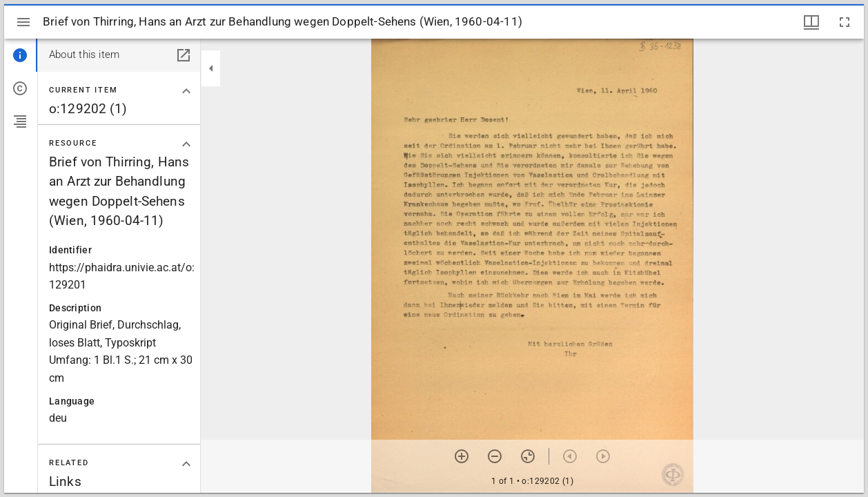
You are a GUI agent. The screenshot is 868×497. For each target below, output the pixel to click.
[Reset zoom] (528, 456)
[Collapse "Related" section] (186, 464)
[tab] (21, 55)
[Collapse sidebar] (211, 68)
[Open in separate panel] (184, 55)
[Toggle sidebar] (23, 22)
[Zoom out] (495, 456)
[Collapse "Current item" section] (186, 91)
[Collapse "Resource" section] (186, 144)
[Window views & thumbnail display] (811, 22)
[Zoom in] (462, 456)
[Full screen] (845, 22)
